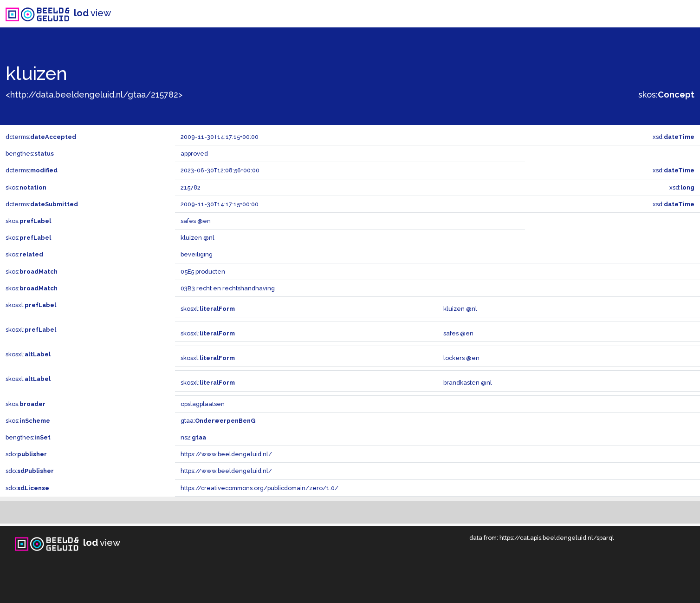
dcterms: (41, 137)
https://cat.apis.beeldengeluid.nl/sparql (557, 538)
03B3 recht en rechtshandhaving (228, 288)
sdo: (26, 454)
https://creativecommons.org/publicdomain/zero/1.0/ (259, 488)
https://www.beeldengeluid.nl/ (226, 454)
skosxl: (31, 305)
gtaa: (218, 421)
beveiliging (197, 254)
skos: (666, 95)
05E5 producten (203, 272)
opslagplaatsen (203, 404)
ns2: (193, 437)
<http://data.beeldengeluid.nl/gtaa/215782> (94, 95)
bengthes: (30, 154)
